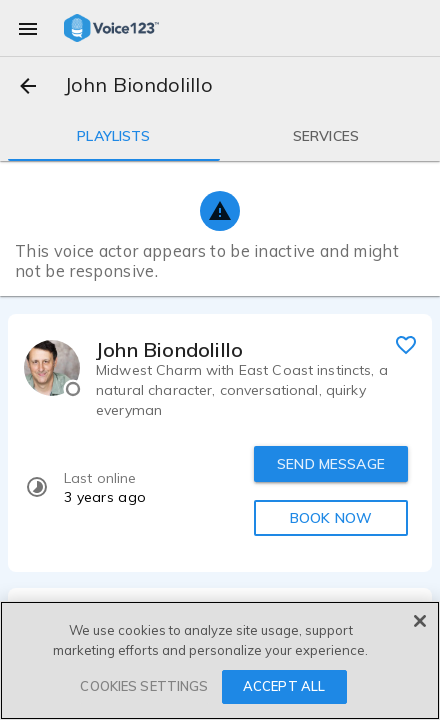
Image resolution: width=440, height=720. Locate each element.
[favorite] (406, 344)
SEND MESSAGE (331, 464)
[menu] (28, 28)
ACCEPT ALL (284, 686)
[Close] (420, 621)
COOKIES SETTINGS (144, 686)
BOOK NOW (331, 518)
